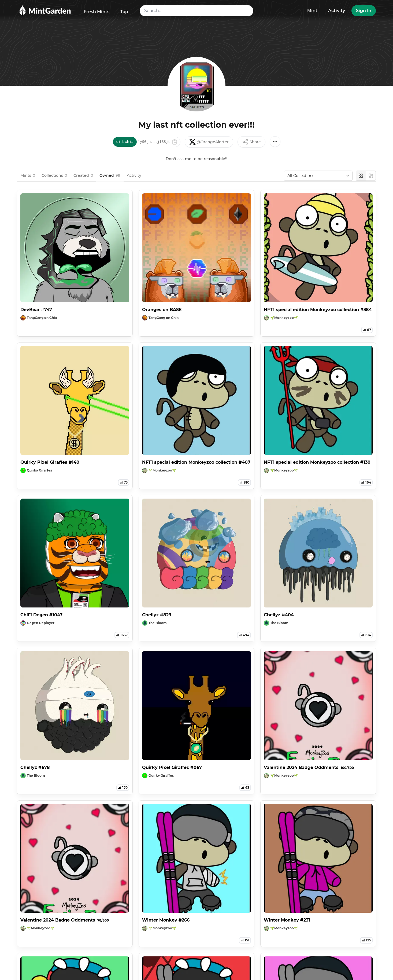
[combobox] (197, 11)
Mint (312, 11)
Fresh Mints (97, 12)
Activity (337, 11)
